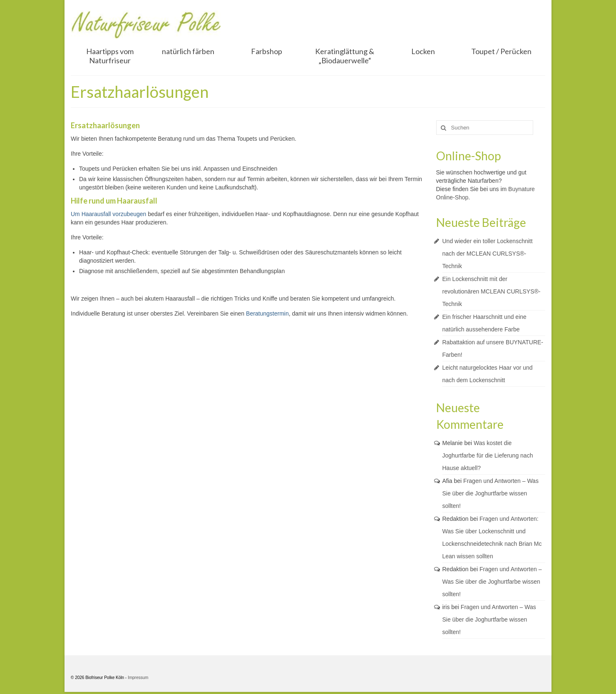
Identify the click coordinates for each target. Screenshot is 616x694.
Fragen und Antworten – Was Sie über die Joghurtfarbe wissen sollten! (491, 493)
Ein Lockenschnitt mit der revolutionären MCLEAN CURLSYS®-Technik (492, 291)
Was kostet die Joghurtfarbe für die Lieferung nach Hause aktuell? (488, 455)
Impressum (138, 678)
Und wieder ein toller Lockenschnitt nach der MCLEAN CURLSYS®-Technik (488, 254)
